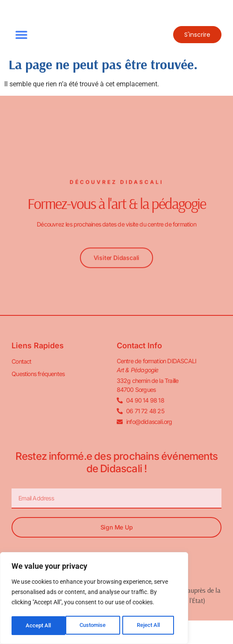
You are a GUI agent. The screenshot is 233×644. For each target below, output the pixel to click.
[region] (94, 599)
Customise (39, 626)
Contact (21, 361)
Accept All (150, 626)
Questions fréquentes (38, 374)
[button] (21, 35)
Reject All (95, 626)
